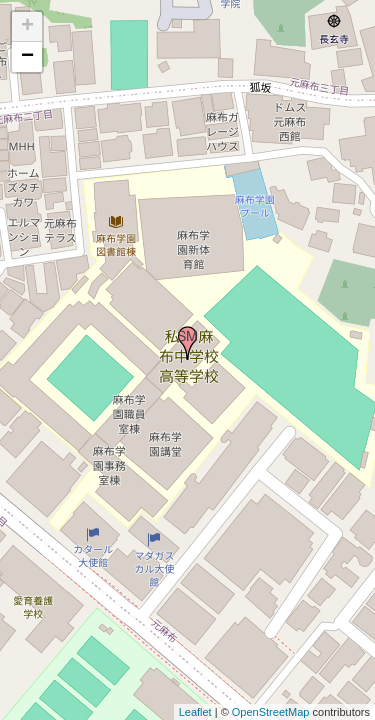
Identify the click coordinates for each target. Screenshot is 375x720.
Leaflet (195, 712)
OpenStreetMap (271, 712)
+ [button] (27, 27)
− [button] (27, 57)
